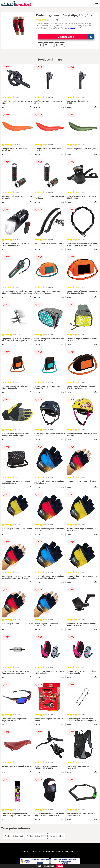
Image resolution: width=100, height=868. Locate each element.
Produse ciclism (57, 836)
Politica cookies (71, 852)
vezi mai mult (70, 29)
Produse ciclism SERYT (36, 836)
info (30, 107)
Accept (60, 866)
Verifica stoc (76, 37)
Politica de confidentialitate (51, 852)
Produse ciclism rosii (14, 836)
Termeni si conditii (29, 852)
